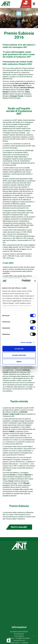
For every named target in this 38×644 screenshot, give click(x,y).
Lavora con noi (19, 640)
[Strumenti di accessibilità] (9, 640)
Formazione (19, 636)
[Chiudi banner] (35, 281)
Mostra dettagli (26, 342)
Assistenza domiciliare (19, 631)
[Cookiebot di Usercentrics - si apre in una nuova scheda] (23, 281)
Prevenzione (19, 634)
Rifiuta (19, 361)
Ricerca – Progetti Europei (19, 638)
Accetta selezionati (19, 355)
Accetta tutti (19, 349)
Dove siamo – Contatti (19, 642)
